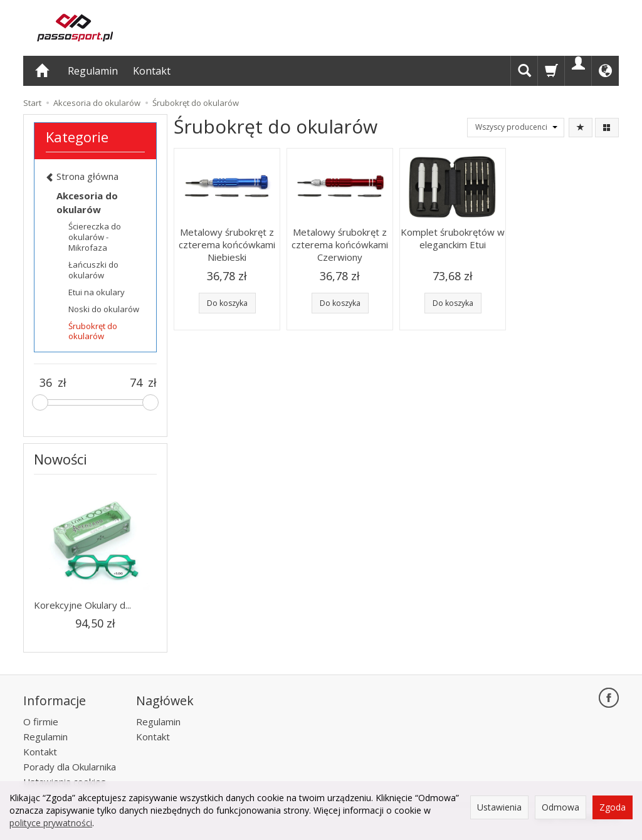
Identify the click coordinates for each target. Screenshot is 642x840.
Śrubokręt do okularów (93, 331)
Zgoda (613, 807)
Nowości (61, 459)
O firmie (41, 722)
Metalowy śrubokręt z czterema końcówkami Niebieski (227, 245)
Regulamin (93, 71)
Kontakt (152, 71)
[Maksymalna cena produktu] (136, 383)
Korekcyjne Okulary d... (82, 605)
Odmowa (560, 807)
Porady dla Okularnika (70, 767)
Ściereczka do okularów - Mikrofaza (95, 237)
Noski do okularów (104, 309)
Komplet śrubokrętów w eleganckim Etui (453, 238)
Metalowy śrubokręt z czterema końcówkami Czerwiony (340, 245)
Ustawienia (499, 807)
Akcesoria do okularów (87, 202)
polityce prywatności (51, 823)
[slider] (40, 402)
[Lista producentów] (516, 128)
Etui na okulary (97, 292)
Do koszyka (227, 303)
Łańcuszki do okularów (93, 270)
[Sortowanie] (581, 128)
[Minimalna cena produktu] (46, 383)
